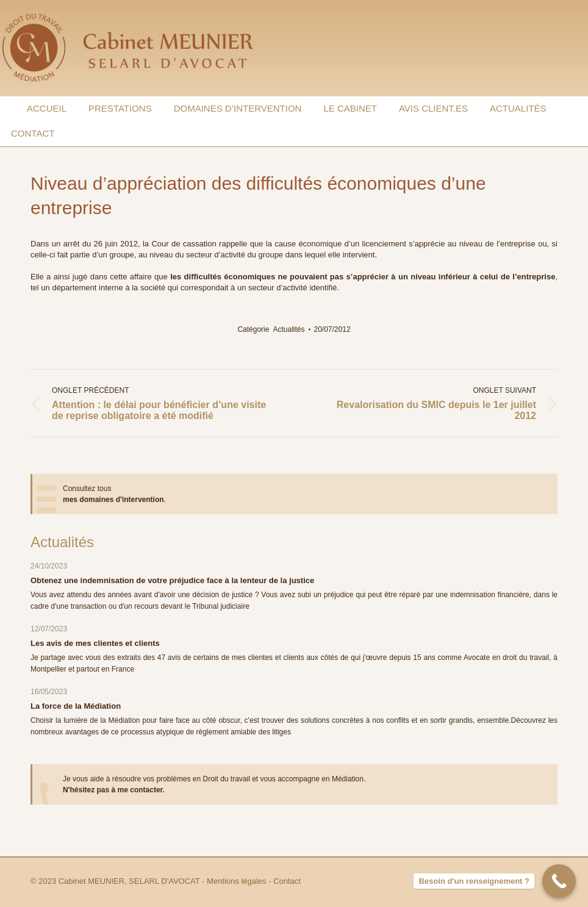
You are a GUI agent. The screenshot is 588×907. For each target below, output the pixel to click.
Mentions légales (237, 881)
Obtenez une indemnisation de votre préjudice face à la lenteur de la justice (172, 580)
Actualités (289, 329)
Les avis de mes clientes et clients (95, 643)
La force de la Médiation (76, 706)
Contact (287, 881)
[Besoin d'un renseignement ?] (559, 881)
